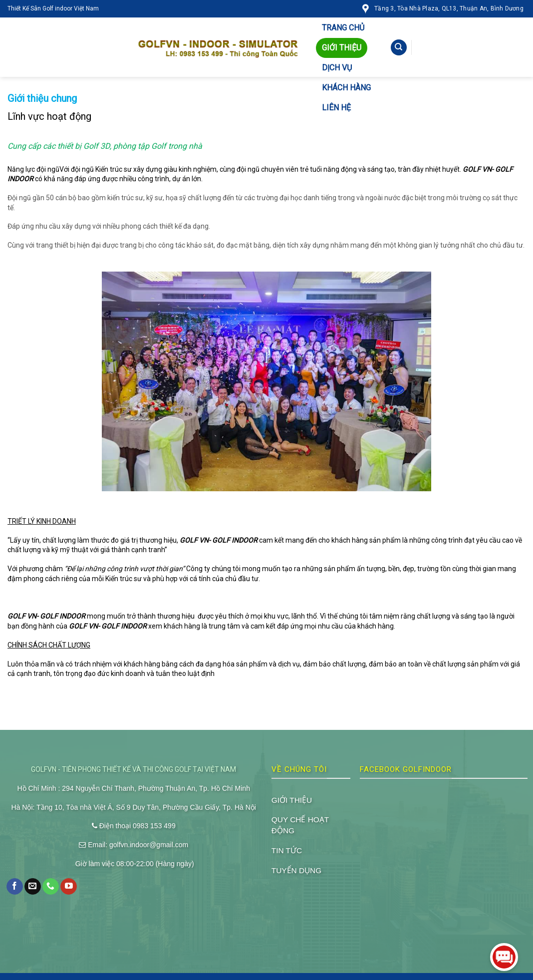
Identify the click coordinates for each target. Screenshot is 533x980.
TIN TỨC (287, 850)
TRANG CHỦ (343, 28)
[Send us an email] (33, 887)
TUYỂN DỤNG (296, 870)
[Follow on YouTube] (69, 887)
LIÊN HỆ (336, 108)
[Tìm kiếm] (399, 48)
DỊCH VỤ (337, 68)
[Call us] (51, 887)
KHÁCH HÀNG (346, 88)
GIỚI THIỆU (342, 48)
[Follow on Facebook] (15, 887)
